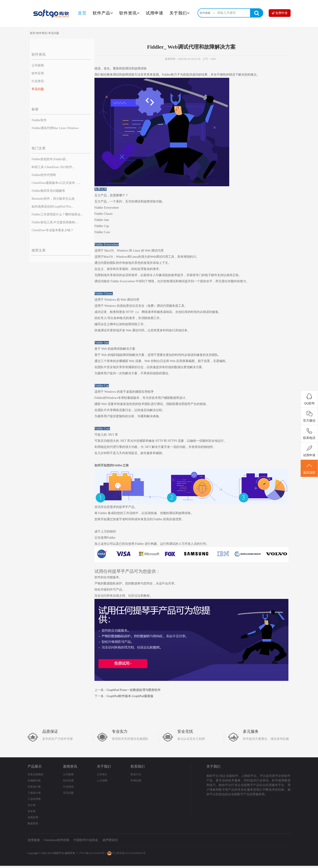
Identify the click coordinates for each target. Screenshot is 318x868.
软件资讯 (129, 13)
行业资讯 (38, 81)
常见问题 (54, 33)
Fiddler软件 (39, 120)
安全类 (32, 811)
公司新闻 (38, 65)
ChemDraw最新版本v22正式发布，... (56, 183)
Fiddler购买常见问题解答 (48, 191)
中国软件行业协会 (86, 840)
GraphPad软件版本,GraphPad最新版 (130, 696)
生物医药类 (34, 781)
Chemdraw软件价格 (56, 840)
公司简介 (102, 774)
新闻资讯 (70, 766)
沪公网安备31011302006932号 (126, 853)
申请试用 (136, 781)
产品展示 (35, 766)
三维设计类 (34, 793)
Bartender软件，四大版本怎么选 (53, 199)
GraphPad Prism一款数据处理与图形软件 (134, 690)
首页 (82, 13)
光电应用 (33, 817)
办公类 (32, 805)
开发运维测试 (36, 774)
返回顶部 (309, 469)
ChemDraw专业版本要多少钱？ (52, 230)
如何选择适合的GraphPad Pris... (52, 207)
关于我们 (180, 13)
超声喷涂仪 (110, 840)
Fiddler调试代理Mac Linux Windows (55, 128)
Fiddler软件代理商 (44, 175)
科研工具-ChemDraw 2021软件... (53, 167)
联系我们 (138, 766)
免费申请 (280, 13)
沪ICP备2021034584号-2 (93, 853)
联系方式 (136, 774)
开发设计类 (34, 787)
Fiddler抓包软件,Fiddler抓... (50, 159)
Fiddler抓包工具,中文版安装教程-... (55, 222)
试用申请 (155, 13)
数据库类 (33, 824)
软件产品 (103, 13)
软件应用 (38, 73)
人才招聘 (102, 781)
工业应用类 (34, 799)
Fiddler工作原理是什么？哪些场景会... (57, 214)
